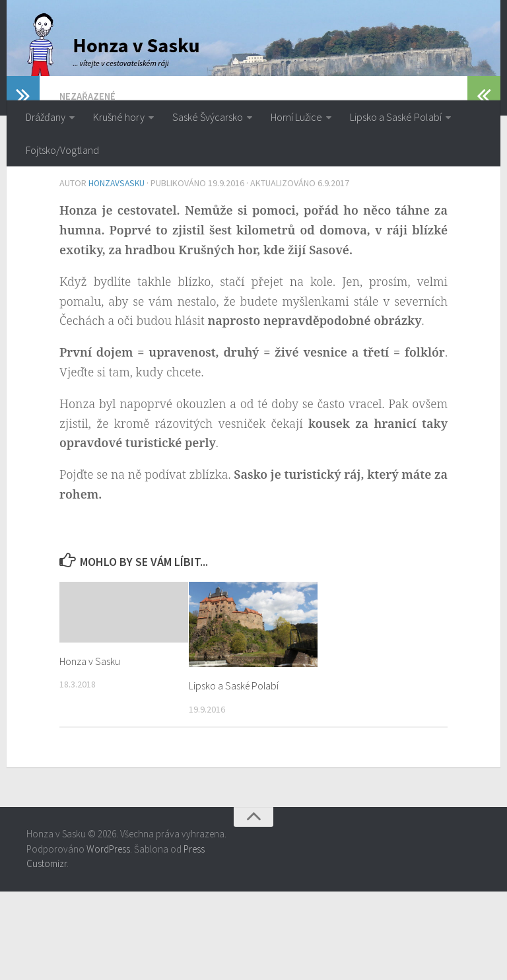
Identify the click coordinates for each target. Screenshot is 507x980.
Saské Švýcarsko (208, 117)
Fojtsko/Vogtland (62, 150)
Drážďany (46, 117)
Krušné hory (119, 117)
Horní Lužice (296, 117)
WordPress (108, 937)
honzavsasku (118, 273)
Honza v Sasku (92, 750)
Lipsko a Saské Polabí (396, 117)
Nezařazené (89, 186)
